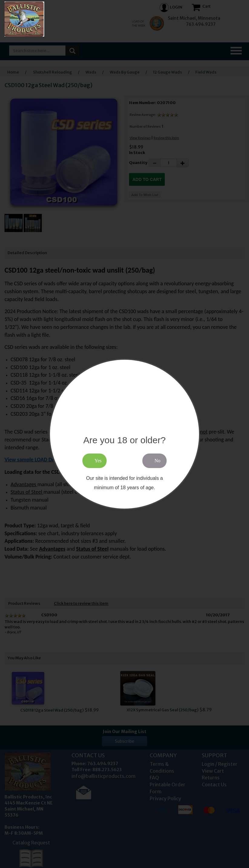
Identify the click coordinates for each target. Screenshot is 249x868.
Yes (98, 461)
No (158, 461)
